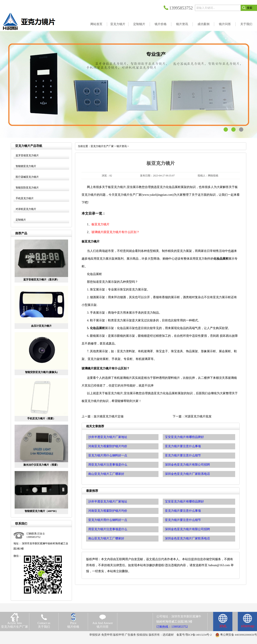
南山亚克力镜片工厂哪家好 (106, 538)
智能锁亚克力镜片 (26, 166)
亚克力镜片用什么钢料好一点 (108, 520)
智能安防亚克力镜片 (27, 188)
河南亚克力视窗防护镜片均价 (108, 511)
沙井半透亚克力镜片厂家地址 (108, 502)
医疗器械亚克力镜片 (27, 177)
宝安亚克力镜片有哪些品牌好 (184, 502)
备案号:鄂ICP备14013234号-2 (194, 635)
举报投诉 (95, 635)
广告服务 (130, 635)
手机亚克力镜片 (25, 198)
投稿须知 (142, 635)
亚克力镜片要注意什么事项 (183, 511)
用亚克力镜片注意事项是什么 (108, 529)
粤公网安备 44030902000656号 (239, 635)
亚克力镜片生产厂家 (102, 146)
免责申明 (107, 635)
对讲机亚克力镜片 (26, 209)
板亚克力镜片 (100, 224)
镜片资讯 (122, 146)
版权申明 (119, 635)
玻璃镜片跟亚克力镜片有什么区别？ (115, 232)
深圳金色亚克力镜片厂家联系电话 (187, 538)
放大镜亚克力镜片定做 (109, 416)
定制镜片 (21, 220)
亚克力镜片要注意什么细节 (183, 520)
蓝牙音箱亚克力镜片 (27, 155)
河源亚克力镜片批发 (198, 416)
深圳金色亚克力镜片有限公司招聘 (187, 529)
